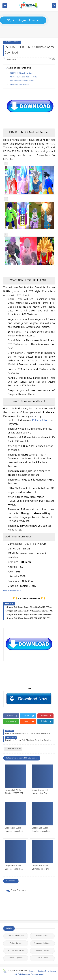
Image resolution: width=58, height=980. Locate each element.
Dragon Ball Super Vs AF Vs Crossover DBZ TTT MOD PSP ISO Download (30, 611)
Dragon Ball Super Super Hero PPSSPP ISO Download (30, 615)
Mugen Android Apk (42, 943)
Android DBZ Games (16, 936)
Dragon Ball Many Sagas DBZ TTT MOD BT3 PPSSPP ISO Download (30, 619)
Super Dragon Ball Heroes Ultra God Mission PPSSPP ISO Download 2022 (41, 792)
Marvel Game (42, 958)
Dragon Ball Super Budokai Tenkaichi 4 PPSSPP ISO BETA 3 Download (41, 830)
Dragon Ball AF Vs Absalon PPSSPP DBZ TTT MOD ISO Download (14, 792)
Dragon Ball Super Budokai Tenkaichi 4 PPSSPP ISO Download (15, 830)
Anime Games (16, 943)
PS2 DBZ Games (42, 951)
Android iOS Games (16, 951)
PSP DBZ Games (12, 42)
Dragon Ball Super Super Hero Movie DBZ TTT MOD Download (30, 607)
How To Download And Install (22, 81)
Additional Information (19, 85)
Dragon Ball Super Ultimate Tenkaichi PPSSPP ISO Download (42, 868)
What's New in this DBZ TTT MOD (23, 77)
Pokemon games (16, 958)
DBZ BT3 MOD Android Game (21, 73)
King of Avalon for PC (13, 591)
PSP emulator (40, 421)
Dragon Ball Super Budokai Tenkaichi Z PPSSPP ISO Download (15, 868)
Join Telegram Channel (23, 20)
